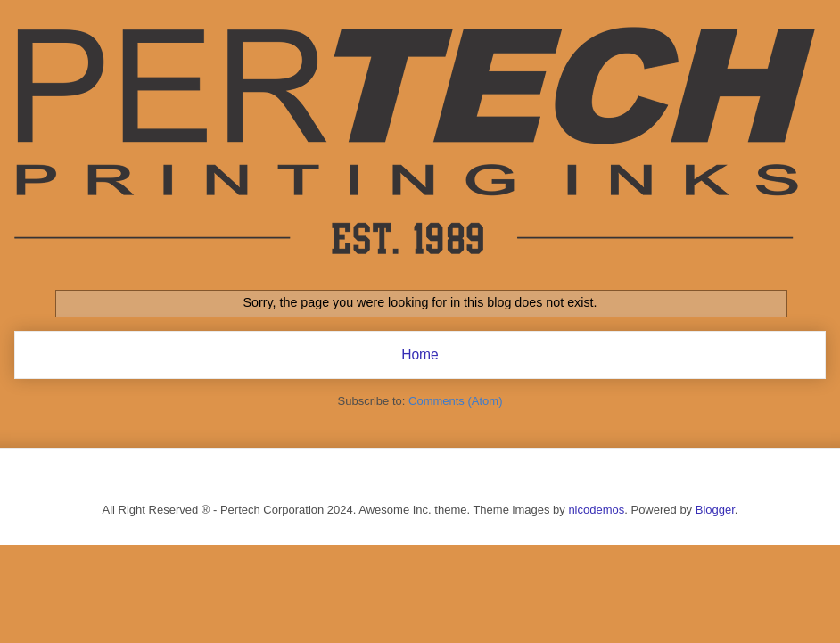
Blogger (715, 510)
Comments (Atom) (455, 401)
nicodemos (596, 510)
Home (420, 354)
